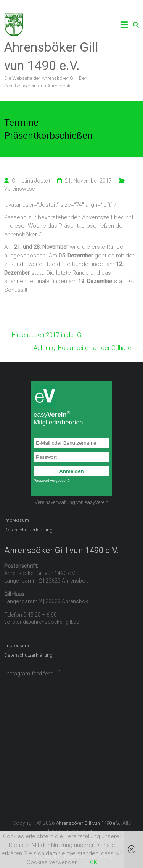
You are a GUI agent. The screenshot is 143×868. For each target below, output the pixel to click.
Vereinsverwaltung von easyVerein (71, 502)
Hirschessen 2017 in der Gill (44, 335)
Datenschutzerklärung (28, 530)
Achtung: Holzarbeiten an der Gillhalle (86, 348)
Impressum (17, 520)
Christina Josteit (31, 181)
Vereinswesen (21, 189)
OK (94, 862)
